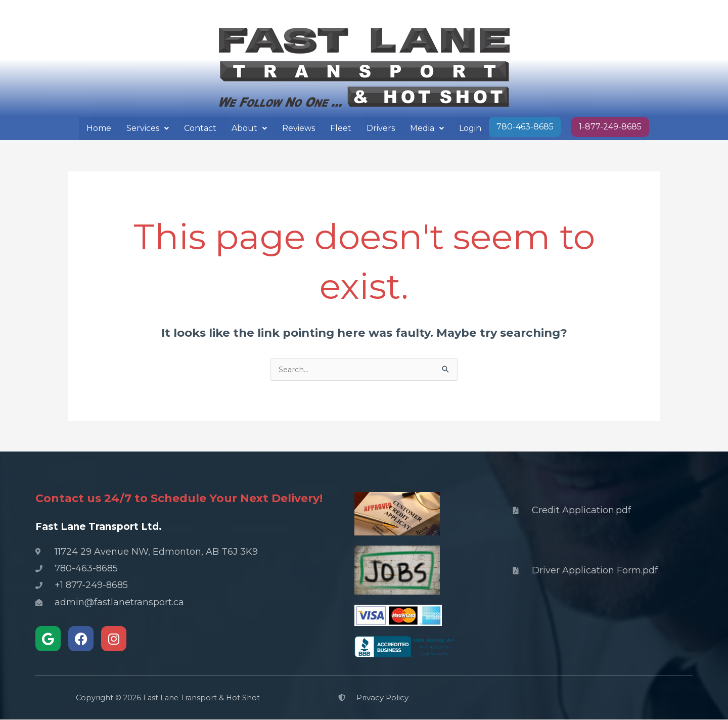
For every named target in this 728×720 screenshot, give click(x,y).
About (249, 128)
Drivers (381, 128)
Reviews (299, 128)
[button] (148, 128)
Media (427, 128)
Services (148, 128)
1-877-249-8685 (610, 127)
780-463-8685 (525, 127)
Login (470, 128)
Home (99, 128)
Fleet (341, 128)
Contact (200, 128)
